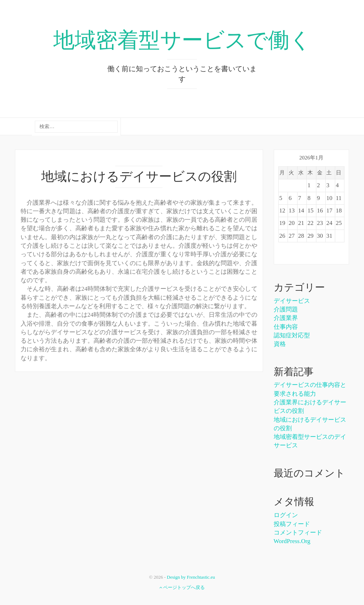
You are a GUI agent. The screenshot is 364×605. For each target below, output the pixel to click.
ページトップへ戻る (182, 587)
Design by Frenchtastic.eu (191, 577)
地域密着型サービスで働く (182, 40)
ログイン (286, 515)
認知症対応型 (292, 335)
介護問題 (286, 309)
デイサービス (292, 301)
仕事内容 (286, 327)
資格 (280, 344)
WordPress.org (292, 541)
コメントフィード (298, 533)
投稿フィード (292, 524)
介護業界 (286, 318)
